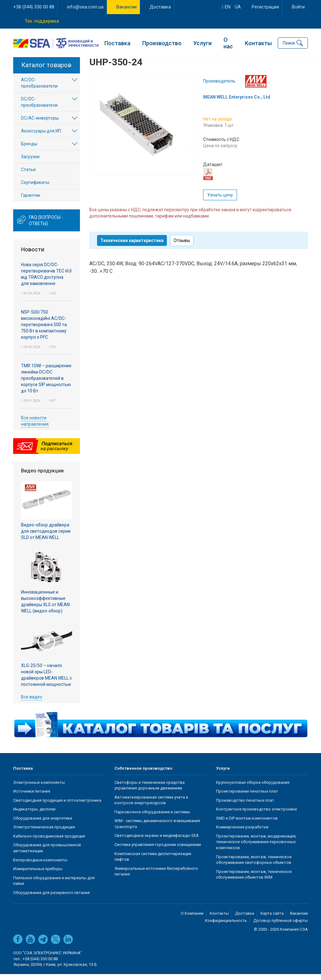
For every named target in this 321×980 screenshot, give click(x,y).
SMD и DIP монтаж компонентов (247, 824)
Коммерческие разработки (242, 833)
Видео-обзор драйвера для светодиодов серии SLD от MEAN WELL (46, 537)
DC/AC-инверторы (40, 124)
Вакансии (126, 7)
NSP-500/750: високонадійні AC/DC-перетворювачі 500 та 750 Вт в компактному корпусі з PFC (44, 330)
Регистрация (265, 7)
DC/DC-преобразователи (39, 108)
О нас (228, 43)
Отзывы (182, 246)
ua (238, 7)
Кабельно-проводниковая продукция (49, 842)
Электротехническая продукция (44, 833)
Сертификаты (35, 188)
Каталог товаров (46, 71)
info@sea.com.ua (85, 7)
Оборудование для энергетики (43, 824)
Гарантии (31, 201)
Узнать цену (220, 201)
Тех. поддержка (42, 21)
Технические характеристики (132, 246)
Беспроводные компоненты (40, 866)
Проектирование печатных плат (247, 797)
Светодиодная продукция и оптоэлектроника (57, 806)
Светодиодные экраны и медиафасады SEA (157, 841)
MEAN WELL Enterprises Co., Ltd (237, 103)
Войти (298, 7)
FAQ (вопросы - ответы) (46, 226)
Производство (162, 43)
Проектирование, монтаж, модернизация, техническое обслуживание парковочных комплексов (256, 848)
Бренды (29, 150)
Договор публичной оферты (281, 926)
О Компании (192, 919)
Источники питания (32, 797)
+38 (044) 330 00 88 (34, 7)
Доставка (160, 7)
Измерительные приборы (38, 875)
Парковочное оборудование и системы (152, 818)
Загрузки (30, 163)
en (226, 7)
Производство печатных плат (245, 806)
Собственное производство (143, 774)
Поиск (289, 43)
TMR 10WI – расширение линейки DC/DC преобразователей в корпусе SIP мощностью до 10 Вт (46, 384)
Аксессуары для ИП (41, 137)
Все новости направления (35, 427)
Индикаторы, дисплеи (34, 815)
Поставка (117, 43)
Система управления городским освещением (158, 851)
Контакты (258, 43)
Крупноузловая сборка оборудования (253, 788)
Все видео (32, 703)
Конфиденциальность (226, 926)
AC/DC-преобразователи (39, 89)
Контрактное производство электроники (256, 815)
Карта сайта (272, 919)
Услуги (203, 43)
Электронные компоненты (39, 788)
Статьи (28, 175)
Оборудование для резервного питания (51, 899)
